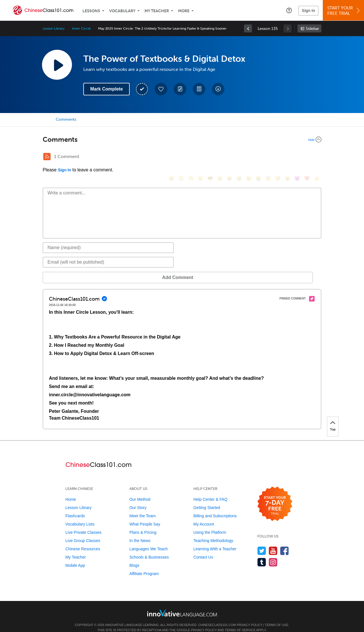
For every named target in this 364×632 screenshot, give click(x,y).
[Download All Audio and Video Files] (218, 89)
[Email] (108, 254)
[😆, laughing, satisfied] (229, 157)
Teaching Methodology (213, 532)
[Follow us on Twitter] (262, 542)
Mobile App (75, 557)
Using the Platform (210, 524)
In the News (140, 532)
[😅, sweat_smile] (239, 157)
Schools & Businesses (149, 549)
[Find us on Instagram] (273, 554)
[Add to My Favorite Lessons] (161, 89)
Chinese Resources (83, 540)
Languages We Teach (149, 540)
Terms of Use (277, 616)
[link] (248, 28)
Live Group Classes (83, 532)
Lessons (91, 11)
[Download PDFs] (199, 89)
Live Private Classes (83, 524)
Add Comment (72, 269)
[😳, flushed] (181, 157)
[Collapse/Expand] (182, 139)
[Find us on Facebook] (285, 542)
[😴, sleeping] (278, 157)
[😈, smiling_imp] (297, 157)
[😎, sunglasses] (210, 157)
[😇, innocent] (268, 157)
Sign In (308, 11)
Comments (66, 119)
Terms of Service (240, 621)
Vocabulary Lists (80, 516)
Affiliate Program (144, 565)
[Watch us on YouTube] (273, 542)
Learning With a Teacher (215, 540)
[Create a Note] (180, 89)
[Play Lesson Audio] (57, 65)
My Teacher (157, 11)
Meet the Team (142, 507)
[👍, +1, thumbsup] (317, 157)
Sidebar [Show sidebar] (312, 29)
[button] (289, 10)
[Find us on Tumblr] (262, 554)
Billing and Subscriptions (215, 507)
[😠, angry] (220, 157)
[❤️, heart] (307, 157)
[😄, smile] (171, 157)
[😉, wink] (249, 157)
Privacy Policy (249, 616)
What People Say (145, 516)
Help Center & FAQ (210, 491)
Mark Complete (106, 89)
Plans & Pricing (143, 524)
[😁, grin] (191, 157)
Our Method (140, 491)
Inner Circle (81, 28)
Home (71, 491)
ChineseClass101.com (217, 616)
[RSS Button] (47, 157)
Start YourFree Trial (344, 11)
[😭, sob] (258, 157)
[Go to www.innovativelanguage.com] (182, 604)
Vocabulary (122, 11)
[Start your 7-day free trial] (275, 495)
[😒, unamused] (200, 157)
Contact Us (203, 549)
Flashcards (75, 507)
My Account (204, 516)
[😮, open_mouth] (288, 157)
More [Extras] (184, 11)
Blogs (134, 557)
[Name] (108, 239)
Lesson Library (54, 28)
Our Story (138, 499)
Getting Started (207, 499)
